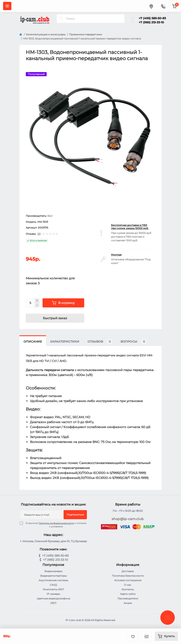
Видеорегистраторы (53, 576)
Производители (128, 598)
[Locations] (151, 6)
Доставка (128, 571)
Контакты (128, 589)
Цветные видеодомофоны (53, 598)
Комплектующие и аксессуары (46, 34)
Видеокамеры (53, 571)
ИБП (53, 603)
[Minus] (37, 305)
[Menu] (7, 6)
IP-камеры (53, 594)
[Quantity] (30, 303)
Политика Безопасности (128, 576)
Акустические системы (53, 580)
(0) (39, 234)
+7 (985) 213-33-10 (151, 22)
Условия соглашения (128, 580)
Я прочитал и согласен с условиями (56, 525)
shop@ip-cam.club (128, 519)
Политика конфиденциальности (56, 523)
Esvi (50, 216)
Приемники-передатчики (86, 34)
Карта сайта (128, 594)
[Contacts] (163, 6)
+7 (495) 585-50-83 (152, 18)
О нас (128, 585)
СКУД (53, 585)
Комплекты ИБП (53, 589)
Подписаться (75, 515)
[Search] (61, 19)
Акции (128, 603)
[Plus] (37, 301)
